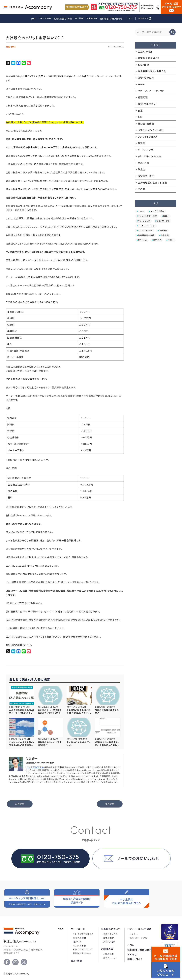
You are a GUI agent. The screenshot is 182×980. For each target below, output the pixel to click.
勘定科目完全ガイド (149, 58)
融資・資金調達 (146, 78)
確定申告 (157, 240)
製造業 (142, 143)
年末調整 (165, 235)
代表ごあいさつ (110, 934)
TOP (33, 19)
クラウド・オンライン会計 (151, 130)
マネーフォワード (145, 231)
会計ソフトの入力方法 (150, 156)
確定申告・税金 (146, 176)
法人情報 (79, 19)
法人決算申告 (79, 946)
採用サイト (133, 959)
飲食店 (142, 170)
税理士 (171, 240)
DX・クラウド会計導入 (83, 934)
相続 (140, 117)
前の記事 (20, 804)
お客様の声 (92, 19)
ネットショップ (144, 221)
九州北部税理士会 (35, 767)
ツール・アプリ (146, 150)
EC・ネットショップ (148, 137)
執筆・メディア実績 (138, 938)
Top (61, 929)
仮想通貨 (163, 231)
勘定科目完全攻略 (146, 235)
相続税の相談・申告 (82, 953)
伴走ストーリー (110, 958)
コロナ (166, 216)
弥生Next (142, 240)
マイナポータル (163, 221)
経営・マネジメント (148, 104)
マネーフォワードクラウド (151, 91)
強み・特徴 (76, 961)
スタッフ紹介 (109, 942)
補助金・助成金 (146, 124)
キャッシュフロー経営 (147, 216)
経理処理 (143, 97)
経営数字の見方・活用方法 (152, 71)
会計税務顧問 (79, 938)
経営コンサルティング (83, 950)
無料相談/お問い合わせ (111, 19)
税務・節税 (11, 47)
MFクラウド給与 (157, 211)
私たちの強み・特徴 (63, 19)
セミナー (134, 934)
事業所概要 (109, 938)
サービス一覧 (45, 19)
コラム (130, 19)
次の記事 (110, 804)
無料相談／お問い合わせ (141, 950)
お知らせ (132, 955)
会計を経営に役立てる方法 (152, 183)
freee (141, 84)
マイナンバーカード (146, 226)
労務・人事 (144, 163)
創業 (140, 111)
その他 (141, 189)
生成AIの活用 (145, 52)
